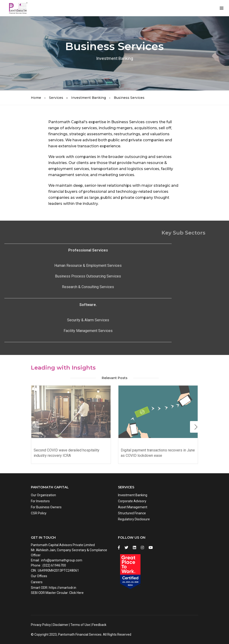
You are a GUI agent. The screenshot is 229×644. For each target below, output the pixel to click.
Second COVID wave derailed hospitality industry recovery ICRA (67, 453)
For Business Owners (46, 507)
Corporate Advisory (132, 501)
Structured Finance (132, 513)
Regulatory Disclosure (134, 519)
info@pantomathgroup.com (62, 560)
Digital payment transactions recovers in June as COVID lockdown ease (158, 453)
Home (36, 98)
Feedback (99, 625)
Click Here (76, 593)
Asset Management (133, 507)
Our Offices (39, 576)
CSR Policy (39, 513)
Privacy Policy (41, 625)
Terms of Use (80, 625)
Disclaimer (61, 625)
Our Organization (43, 495)
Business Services (129, 98)
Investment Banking (88, 98)
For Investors (40, 501)
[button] (196, 427)
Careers (37, 582)
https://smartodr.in (62, 588)
